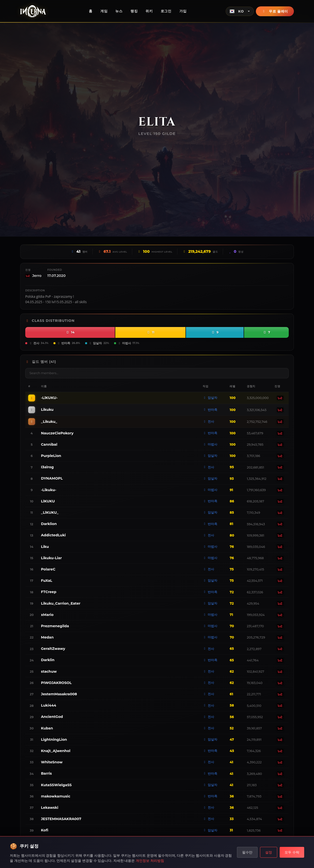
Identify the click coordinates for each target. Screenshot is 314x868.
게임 (104, 11)
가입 (183, 11)
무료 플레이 (275, 11)
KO (237, 11)
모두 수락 (292, 852)
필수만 (247, 852)
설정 (269, 852)
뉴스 (119, 11)
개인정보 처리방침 (150, 861)
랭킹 (134, 11)
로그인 (166, 11)
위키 (149, 11)
